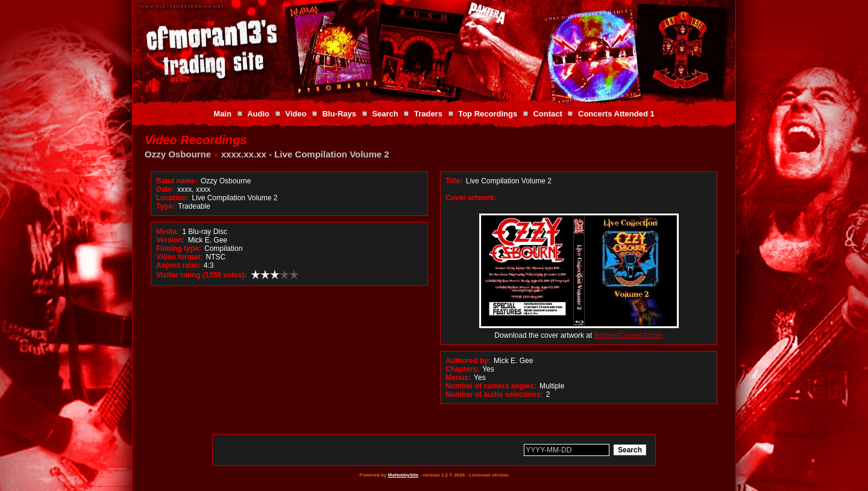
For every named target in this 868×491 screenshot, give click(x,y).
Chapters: (462, 369)
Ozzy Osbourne (178, 154)
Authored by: (468, 361)
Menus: (458, 378)
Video (296, 114)
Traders (428, 114)
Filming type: (179, 249)
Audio (258, 114)
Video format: (179, 257)
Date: (165, 189)
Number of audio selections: (494, 394)
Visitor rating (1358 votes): (202, 275)
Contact (547, 114)
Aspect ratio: (178, 265)
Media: (168, 232)
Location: (172, 198)
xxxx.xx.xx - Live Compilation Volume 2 (305, 154)
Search (385, 114)
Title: (455, 181)
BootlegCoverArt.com (629, 335)
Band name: (177, 181)
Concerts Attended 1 (616, 114)
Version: (170, 240)
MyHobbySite (403, 475)
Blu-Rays (339, 114)
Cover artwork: (471, 198)
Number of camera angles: (491, 386)
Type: (165, 206)
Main (222, 114)
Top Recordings (488, 114)
